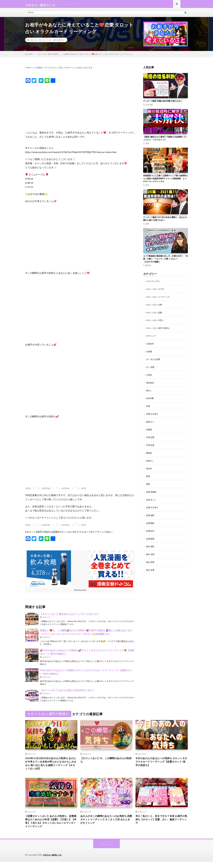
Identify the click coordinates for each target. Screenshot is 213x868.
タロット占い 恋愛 (155, 314)
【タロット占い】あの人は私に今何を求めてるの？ (67, 693)
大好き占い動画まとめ (53, 861)
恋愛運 (149, 429)
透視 (147, 146)
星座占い (150, 460)
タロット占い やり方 (156, 291)
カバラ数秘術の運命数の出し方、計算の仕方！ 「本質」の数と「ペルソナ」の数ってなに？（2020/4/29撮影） (166, 261)
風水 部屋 (151, 560)
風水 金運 (151, 568)
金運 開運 (151, 537)
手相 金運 (151, 445)
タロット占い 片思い (156, 322)
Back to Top (107, 851)
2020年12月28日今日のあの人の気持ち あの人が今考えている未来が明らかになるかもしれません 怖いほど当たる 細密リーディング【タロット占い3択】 (51, 767)
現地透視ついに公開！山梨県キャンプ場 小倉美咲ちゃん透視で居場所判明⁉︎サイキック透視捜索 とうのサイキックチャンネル (166, 181)
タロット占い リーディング (159, 299)
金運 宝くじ (152, 499)
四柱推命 (150, 383)
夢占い (149, 391)
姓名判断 (149, 107)
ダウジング (151, 337)
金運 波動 (151, 514)
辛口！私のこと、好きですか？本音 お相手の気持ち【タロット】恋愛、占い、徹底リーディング (162, 825)
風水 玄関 (151, 552)
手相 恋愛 (151, 437)
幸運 (148, 406)
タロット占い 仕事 (155, 307)
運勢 (147, 226)
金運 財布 (151, 529)
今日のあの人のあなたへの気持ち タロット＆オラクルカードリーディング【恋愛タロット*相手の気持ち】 (162, 765)
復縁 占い (151, 422)
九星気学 (150, 345)
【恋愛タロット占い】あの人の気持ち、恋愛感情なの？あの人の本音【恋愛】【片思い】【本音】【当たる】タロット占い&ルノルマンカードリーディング (51, 827)
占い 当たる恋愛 (154, 360)
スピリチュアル (153, 283)
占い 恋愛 (151, 368)
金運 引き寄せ (153, 506)
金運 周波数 (152, 491)
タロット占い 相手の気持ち (53, 42)
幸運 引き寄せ (153, 414)
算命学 (149, 468)
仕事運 (149, 353)
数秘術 (148, 268)
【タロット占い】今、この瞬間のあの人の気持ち (106, 763)
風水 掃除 (151, 545)
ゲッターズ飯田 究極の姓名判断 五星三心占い (163, 103)
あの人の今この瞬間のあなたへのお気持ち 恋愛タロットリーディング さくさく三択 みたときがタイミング (106, 825)
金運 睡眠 (151, 522)
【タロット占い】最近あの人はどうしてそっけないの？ (70, 616)
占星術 (149, 376)
